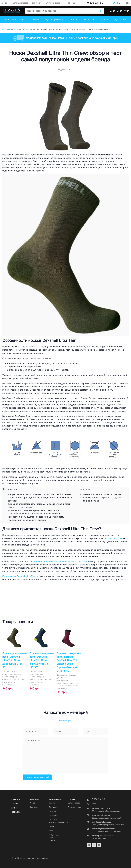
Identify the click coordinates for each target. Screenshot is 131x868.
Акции (15, 804)
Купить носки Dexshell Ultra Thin (19, 576)
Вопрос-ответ (74, 803)
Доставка (53, 807)
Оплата (52, 803)
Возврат (52, 811)
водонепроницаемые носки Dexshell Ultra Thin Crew (60, 561)
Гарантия (53, 816)
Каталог (16, 800)
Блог (14, 808)
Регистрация (65, 721)
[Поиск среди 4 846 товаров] (61, 11)
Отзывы (16, 812)
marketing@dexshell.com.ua (103, 829)
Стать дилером (74, 807)
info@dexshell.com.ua (101, 808)
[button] (82, 3)
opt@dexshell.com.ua (101, 815)
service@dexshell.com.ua (102, 836)
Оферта (52, 826)
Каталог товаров (15, 20)
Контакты (34, 807)
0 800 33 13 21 (96, 3)
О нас (33, 803)
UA (114, 3)
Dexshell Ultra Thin (113, 538)
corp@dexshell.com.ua (101, 822)
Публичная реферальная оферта (55, 838)
